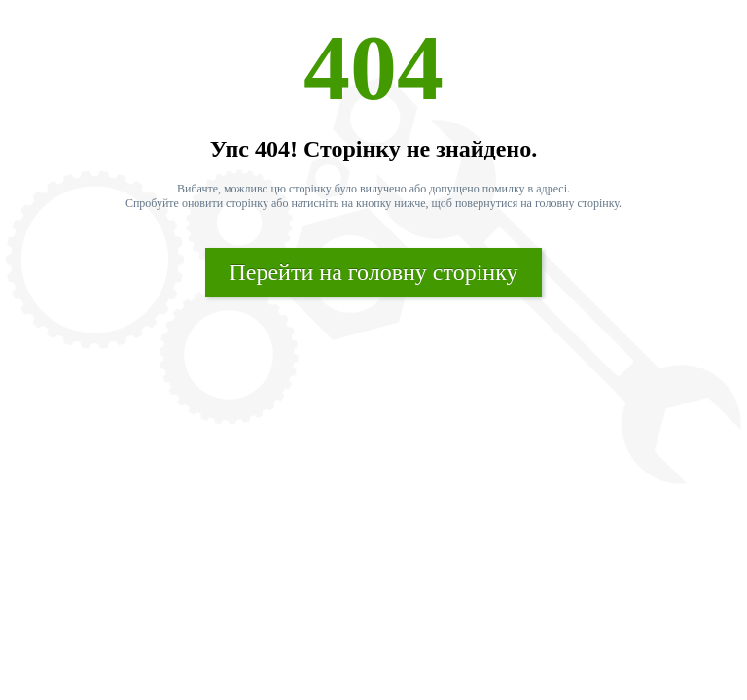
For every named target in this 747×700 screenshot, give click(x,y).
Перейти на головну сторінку (373, 272)
